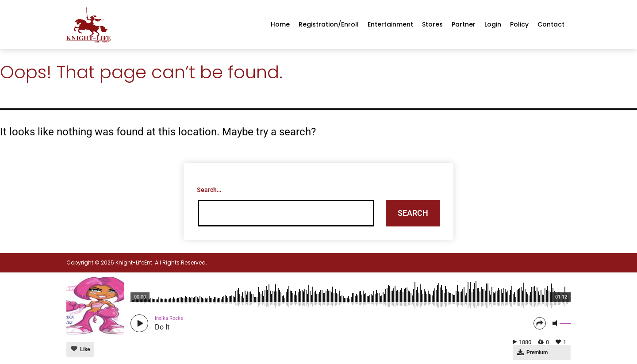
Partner (464, 24)
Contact (551, 24)
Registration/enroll (329, 24)
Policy (519, 24)
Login (493, 24)
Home (280, 24)
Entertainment (390, 24)
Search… (209, 190)
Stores (432, 24)
